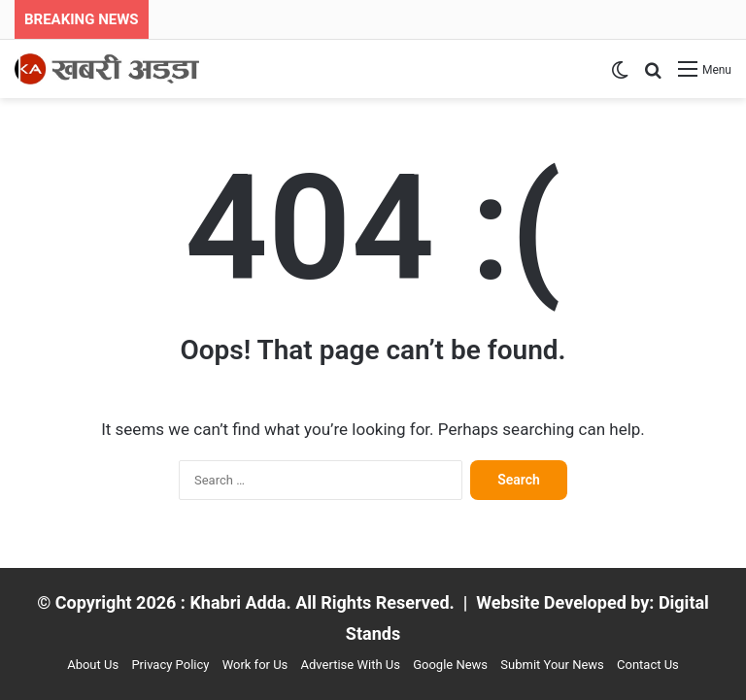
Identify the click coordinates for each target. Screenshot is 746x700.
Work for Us (255, 665)
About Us (93, 665)
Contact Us (648, 665)
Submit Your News (552, 665)
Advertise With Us (351, 665)
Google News (450, 665)
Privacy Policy (170, 665)
